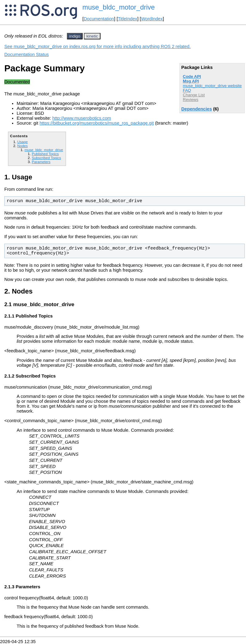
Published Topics (45, 154)
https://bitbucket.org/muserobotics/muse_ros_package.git (97, 123)
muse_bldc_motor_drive (119, 7)
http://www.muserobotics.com (82, 118)
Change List (194, 95)
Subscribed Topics (46, 158)
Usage (23, 142)
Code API (192, 76)
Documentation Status (27, 54)
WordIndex (152, 19)
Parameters (41, 162)
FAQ (187, 90)
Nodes (23, 146)
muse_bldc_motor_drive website (212, 86)
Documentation (99, 19)
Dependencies (197, 109)
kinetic (92, 36)
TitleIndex (127, 19)
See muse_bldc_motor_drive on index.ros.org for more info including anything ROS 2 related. (98, 46)
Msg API (191, 81)
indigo (75, 36)
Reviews (191, 100)
